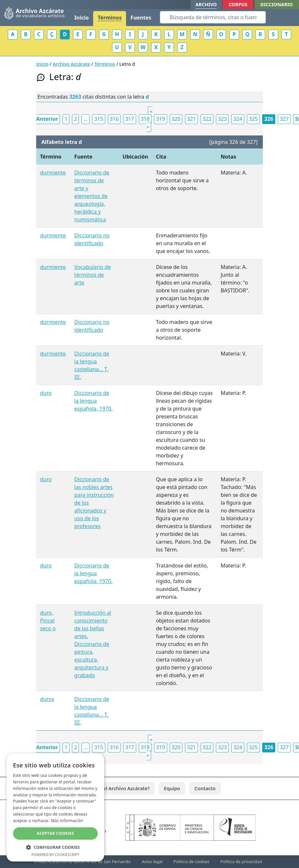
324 (238, 119)
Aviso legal (152, 861)
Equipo (172, 788)
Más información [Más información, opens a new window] (67, 821)
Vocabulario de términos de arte (93, 275)
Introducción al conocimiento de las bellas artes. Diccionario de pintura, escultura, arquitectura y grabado (93, 644)
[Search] (213, 17)
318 (145, 119)
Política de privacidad (241, 861)
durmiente (53, 173)
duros (47, 699)
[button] (55, 847)
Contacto (205, 788)
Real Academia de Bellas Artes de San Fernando (84, 861)
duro (46, 393)
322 (207, 119)
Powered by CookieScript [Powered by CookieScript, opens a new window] (56, 854)
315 (99, 119)
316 (114, 119)
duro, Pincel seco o (48, 621)
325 (253, 119)
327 (284, 119)
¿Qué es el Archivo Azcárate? (116, 788)
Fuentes (141, 18)
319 (160, 119)
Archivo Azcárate (71, 64)
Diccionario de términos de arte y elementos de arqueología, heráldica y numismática (92, 196)
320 (176, 119)
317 (129, 119)
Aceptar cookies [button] (55, 833)
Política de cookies (192, 861)
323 (222, 119)
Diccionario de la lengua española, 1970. (93, 401)
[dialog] (55, 807)
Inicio (81, 18)
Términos (110, 18)
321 (191, 119)
